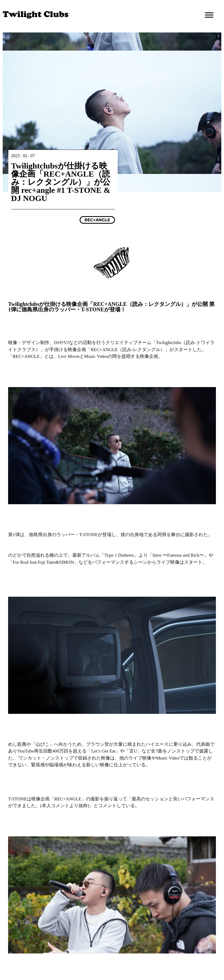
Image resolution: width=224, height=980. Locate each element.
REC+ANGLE (97, 220)
